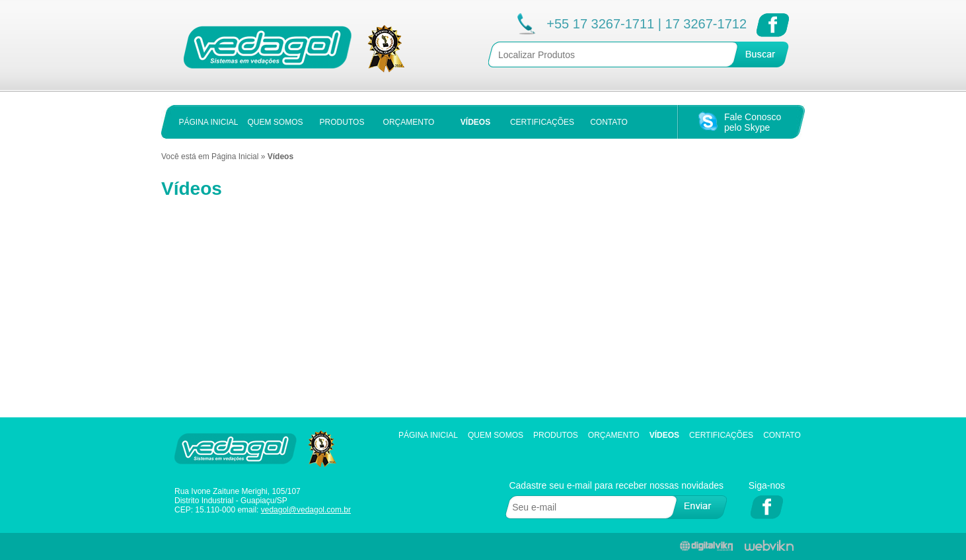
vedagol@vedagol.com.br (306, 510)
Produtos (556, 435)
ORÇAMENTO (409, 122)
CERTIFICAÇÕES (542, 122)
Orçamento (614, 435)
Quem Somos (496, 435)
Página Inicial (235, 157)
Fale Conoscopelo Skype (753, 122)
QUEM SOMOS (275, 122)
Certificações (721, 435)
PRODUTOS (342, 122)
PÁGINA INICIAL (208, 122)
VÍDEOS (475, 122)
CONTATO (609, 122)
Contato (782, 435)
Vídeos (664, 435)
